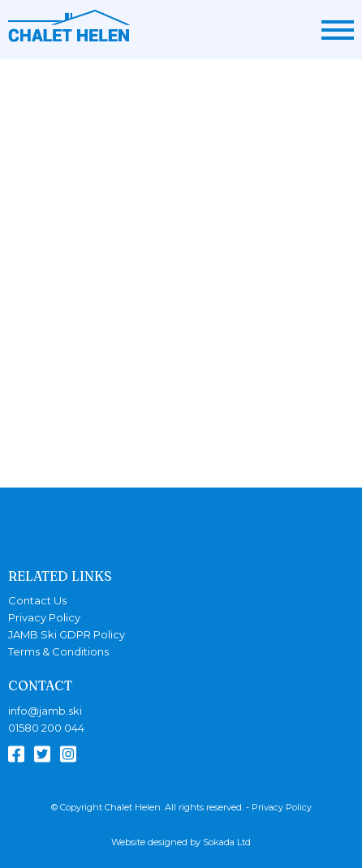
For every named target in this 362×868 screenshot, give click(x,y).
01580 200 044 (46, 728)
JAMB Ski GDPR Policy (67, 635)
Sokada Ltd (227, 842)
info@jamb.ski (45, 711)
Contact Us (37, 601)
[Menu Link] (338, 30)
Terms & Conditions (58, 652)
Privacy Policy (44, 618)
